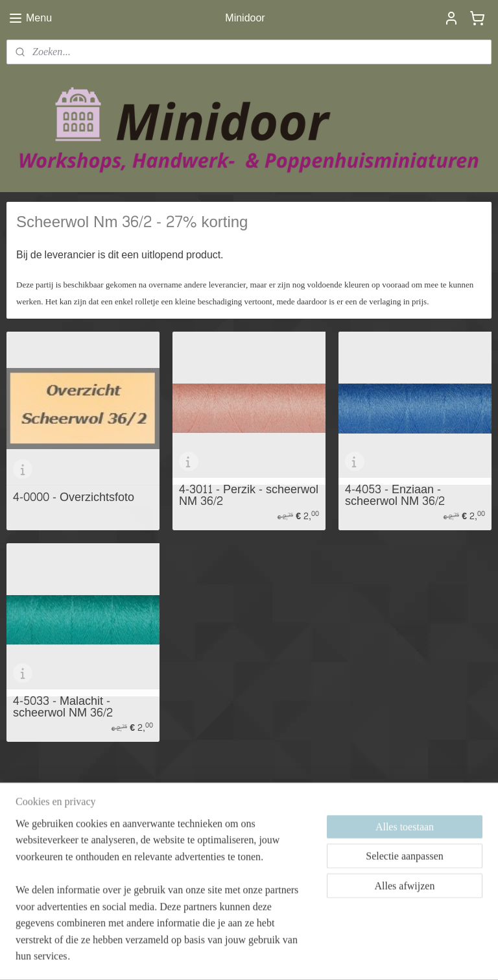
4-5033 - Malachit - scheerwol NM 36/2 (63, 707)
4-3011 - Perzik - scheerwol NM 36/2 (249, 495)
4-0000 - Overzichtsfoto (74, 498)
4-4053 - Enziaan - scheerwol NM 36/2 (395, 495)
